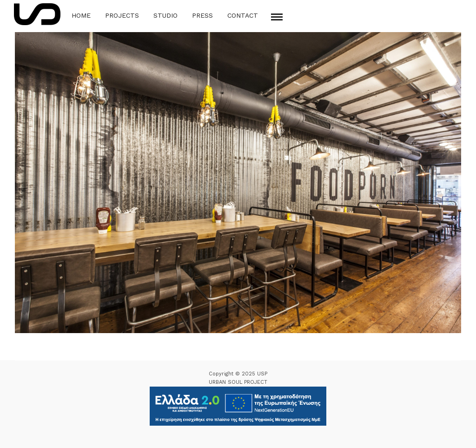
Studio (165, 15)
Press (202, 15)
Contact (243, 15)
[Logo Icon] (37, 14)
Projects (122, 15)
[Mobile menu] (277, 17)
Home (81, 15)
